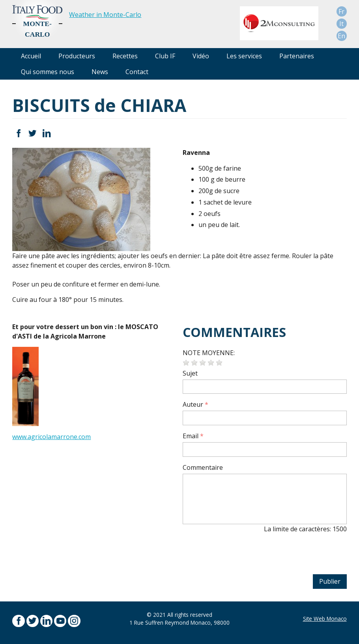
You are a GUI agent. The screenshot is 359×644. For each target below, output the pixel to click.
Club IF (165, 56)
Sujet (190, 373)
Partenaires (297, 56)
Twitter (33, 133)
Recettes (125, 56)
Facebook (18, 133)
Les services (244, 56)
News (100, 72)
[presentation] (243, 555)
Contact (137, 72)
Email (191, 436)
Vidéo (201, 56)
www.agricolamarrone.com (51, 437)
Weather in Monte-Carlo (105, 15)
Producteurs (77, 56)
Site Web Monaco (325, 619)
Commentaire (203, 467)
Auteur (193, 404)
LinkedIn (46, 133)
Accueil (31, 56)
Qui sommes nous (48, 72)
